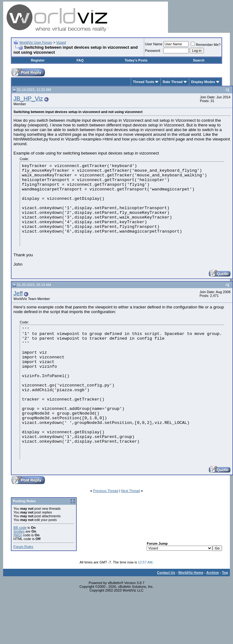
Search (199, 60)
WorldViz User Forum (36, 42)
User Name (154, 44)
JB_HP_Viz (28, 98)
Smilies (19, 531)
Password (153, 51)
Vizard (61, 42)
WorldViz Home (191, 573)
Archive (213, 573)
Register (38, 60)
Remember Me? (206, 45)
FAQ (80, 60)
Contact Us (166, 573)
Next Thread (130, 491)
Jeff (18, 293)
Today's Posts (136, 60)
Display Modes (203, 82)
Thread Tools (144, 82)
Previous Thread (106, 491)
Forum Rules (23, 547)
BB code (20, 528)
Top (225, 573)
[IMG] (18, 535)
